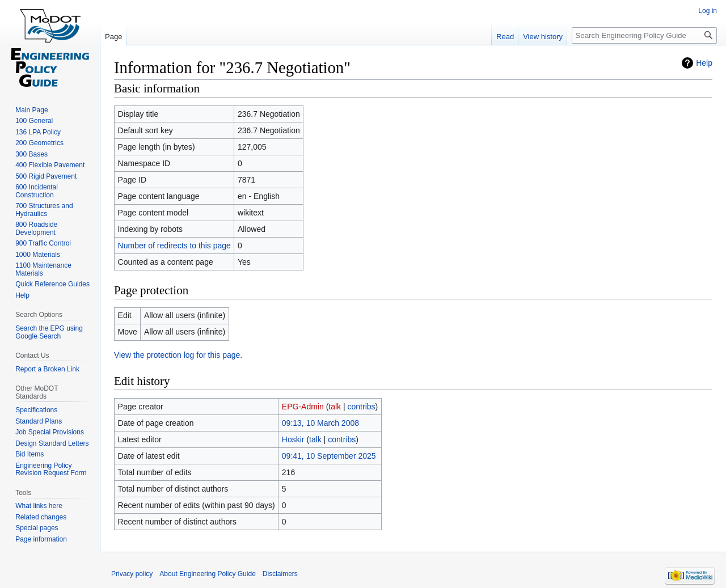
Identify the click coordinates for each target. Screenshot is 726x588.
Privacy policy (132, 574)
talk (335, 407)
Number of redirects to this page (174, 246)
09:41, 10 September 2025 (329, 456)
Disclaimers (280, 574)
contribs (362, 407)
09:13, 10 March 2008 (320, 423)
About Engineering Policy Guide (207, 574)
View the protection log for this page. (178, 355)
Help (704, 63)
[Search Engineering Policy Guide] (644, 35)
